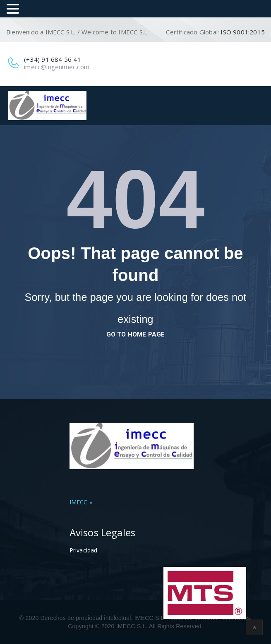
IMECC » (81, 502)
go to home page (136, 334)
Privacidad (84, 550)
